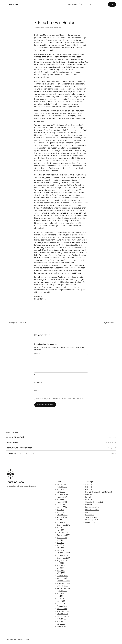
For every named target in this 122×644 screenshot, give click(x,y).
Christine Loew (12, 4)
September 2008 (64, 588)
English (88, 497)
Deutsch (59, 27)
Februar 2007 (62, 626)
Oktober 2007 (62, 614)
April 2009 (61, 571)
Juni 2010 (60, 543)
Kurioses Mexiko (92, 507)
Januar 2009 (62, 578)
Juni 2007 (61, 621)
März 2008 (61, 604)
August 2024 (62, 497)
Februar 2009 (62, 576)
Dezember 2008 (63, 581)
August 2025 (62, 487)
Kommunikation (12, 442)
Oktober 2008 (62, 586)
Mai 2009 (60, 568)
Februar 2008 (62, 606)
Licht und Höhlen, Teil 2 (15, 437)
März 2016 (61, 505)
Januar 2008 (62, 609)
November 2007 (63, 611)
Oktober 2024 (62, 494)
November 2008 (63, 583)
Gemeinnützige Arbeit (94, 502)
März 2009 (61, 573)
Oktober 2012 (62, 522)
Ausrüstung (90, 484)
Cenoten (54, 27)
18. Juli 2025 (113, 453)
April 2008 (61, 601)
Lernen (88, 512)
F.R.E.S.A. (89, 500)
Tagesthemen (91, 517)
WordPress (26, 639)
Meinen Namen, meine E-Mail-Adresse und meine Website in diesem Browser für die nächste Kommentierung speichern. (60, 399)
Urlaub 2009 (90, 522)
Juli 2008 (60, 593)
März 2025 (61, 492)
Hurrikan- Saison (92, 505)
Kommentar (38, 353)
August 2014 (62, 507)
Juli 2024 (60, 500)
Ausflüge (49, 27)
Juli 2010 (60, 540)
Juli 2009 (60, 563)
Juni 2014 (60, 510)
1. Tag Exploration (108, 323)
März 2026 (61, 482)
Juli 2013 (60, 520)
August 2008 (62, 591)
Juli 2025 (60, 489)
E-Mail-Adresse (38, 383)
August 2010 (62, 538)
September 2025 (64, 484)
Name (36, 375)
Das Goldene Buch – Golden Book (99, 492)
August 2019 (62, 502)
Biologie (89, 487)
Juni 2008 (61, 596)
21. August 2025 (112, 448)
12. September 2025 (111, 442)
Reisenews (90, 515)
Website (36, 390)
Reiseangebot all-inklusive (17, 323)
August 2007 (62, 619)
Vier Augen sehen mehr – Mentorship (21, 453)
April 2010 (61, 548)
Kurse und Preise (92, 510)
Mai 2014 (60, 512)
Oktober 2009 (62, 555)
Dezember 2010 (63, 532)
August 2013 (62, 517)
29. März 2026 (113, 437)
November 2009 (63, 553)
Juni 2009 (61, 565)
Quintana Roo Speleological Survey (70, 265)
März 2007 (61, 624)
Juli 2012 (60, 527)
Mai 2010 (60, 545)
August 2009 (62, 560)
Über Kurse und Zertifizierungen (19, 448)
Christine (43, 27)
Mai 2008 (60, 599)
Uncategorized (92, 520)
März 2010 (61, 550)
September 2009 (64, 558)
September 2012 (63, 525)
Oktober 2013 (62, 515)
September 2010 (63, 535)
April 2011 (60, 530)
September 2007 (63, 616)
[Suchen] (112, 4)
